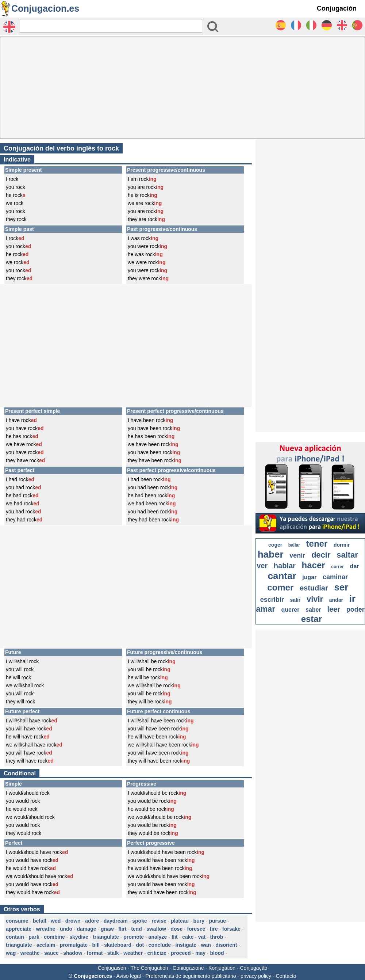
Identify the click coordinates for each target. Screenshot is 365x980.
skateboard (118, 945)
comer (280, 587)
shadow (73, 953)
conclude (160, 945)
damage (87, 929)
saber (313, 610)
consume (17, 921)
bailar (294, 545)
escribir (272, 600)
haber (271, 554)
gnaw (107, 929)
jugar (309, 577)
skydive (79, 937)
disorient (226, 945)
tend (137, 929)
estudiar (314, 588)
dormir (342, 545)
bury (199, 921)
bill (96, 945)
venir (297, 555)
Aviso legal (128, 976)
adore (92, 921)
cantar (282, 576)
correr (337, 567)
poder (356, 609)
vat (202, 937)
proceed (181, 953)
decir (321, 555)
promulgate (74, 945)
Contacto (286, 976)
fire (214, 929)
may (200, 953)
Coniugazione (188, 968)
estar (312, 619)
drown (73, 921)
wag (11, 953)
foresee (196, 929)
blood (217, 953)
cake (188, 937)
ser (341, 587)
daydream (116, 921)
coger (275, 545)
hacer (314, 565)
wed (56, 921)
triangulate (106, 937)
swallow (156, 929)
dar (355, 566)
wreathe (46, 929)
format (95, 953)
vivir (315, 599)
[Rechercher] (111, 26)
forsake (231, 929)
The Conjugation (149, 968)
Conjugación (337, 8)
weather (133, 953)
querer (291, 610)
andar (336, 600)
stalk (113, 953)
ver (262, 566)
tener (317, 544)
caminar (335, 577)
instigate (186, 945)
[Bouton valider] (213, 27)
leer (334, 609)
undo (66, 929)
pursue (217, 921)
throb (217, 937)
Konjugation (222, 968)
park (34, 937)
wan (206, 945)
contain (15, 937)
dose (176, 929)
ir (352, 599)
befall (40, 921)
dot (140, 945)
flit (175, 937)
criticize (157, 953)
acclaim (46, 945)
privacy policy (256, 976)
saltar (347, 555)
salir (295, 600)
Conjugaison (112, 968)
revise (159, 921)
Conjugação (254, 968)
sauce (51, 953)
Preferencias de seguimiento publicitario (191, 976)
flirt (122, 929)
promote (134, 937)
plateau (180, 921)
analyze (158, 937)
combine (54, 937)
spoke (139, 921)
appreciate (19, 929)
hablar (285, 566)
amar (266, 609)
